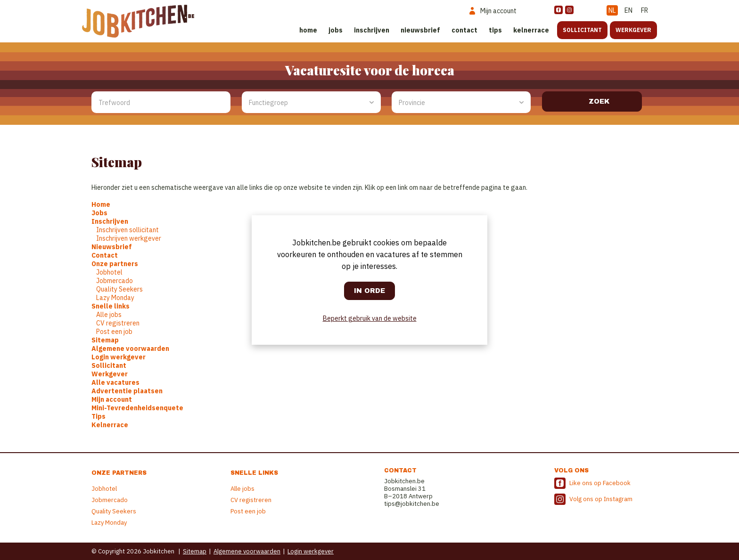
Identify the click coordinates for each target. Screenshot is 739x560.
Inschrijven (372, 30)
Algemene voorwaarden (130, 349)
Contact (464, 30)
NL (612, 10)
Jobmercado (115, 281)
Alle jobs (109, 315)
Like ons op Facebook (600, 483)
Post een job (114, 332)
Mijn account (112, 399)
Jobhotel (109, 272)
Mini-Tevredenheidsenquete (137, 408)
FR (645, 10)
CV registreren (118, 323)
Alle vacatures (115, 382)
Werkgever (633, 30)
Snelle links (111, 306)
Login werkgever (119, 357)
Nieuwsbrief (420, 30)
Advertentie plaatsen (127, 391)
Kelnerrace (531, 30)
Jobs (336, 30)
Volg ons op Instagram (601, 499)
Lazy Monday (115, 298)
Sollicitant (582, 30)
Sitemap (105, 340)
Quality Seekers (119, 289)
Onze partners (115, 264)
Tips (495, 30)
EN (628, 10)
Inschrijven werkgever (129, 238)
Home (308, 30)
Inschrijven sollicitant (127, 230)
